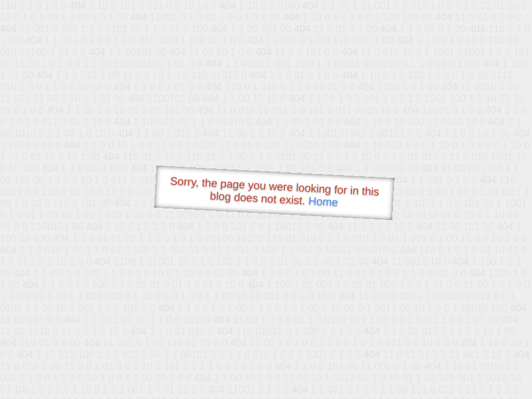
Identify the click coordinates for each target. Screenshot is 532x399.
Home (323, 201)
